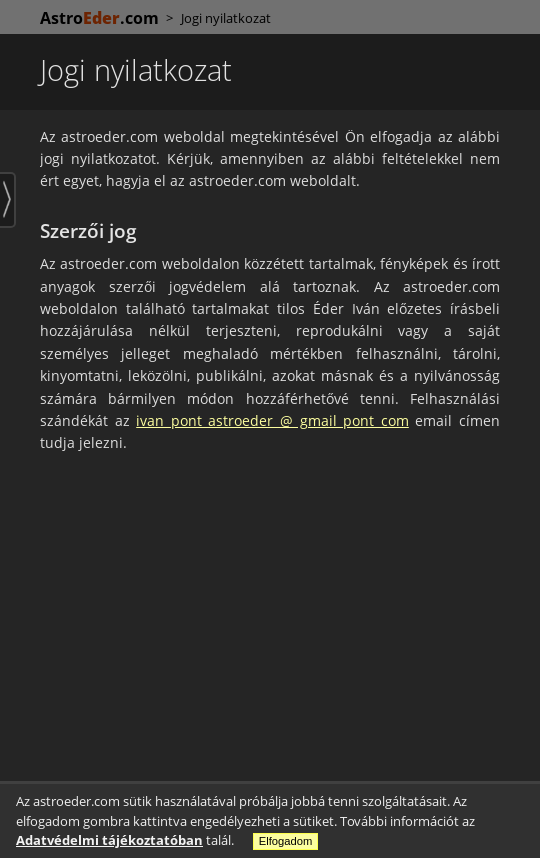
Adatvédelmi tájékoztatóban (109, 840)
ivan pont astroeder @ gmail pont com (272, 420)
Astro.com (99, 18)
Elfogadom (286, 841)
